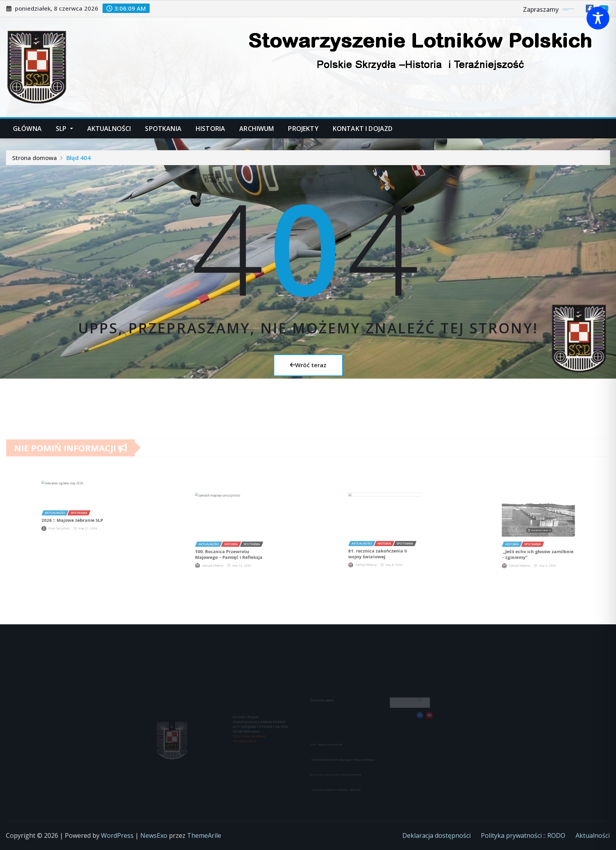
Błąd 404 (79, 158)
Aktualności (109, 129)
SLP (64, 129)
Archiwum (257, 129)
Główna (27, 129)
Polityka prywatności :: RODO (523, 835)
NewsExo (154, 835)
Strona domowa (35, 158)
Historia (210, 129)
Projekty (303, 129)
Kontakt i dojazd (363, 129)
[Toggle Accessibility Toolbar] (598, 18)
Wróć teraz (308, 365)
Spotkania (163, 129)
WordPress (117, 835)
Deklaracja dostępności (436, 835)
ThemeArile (204, 835)
